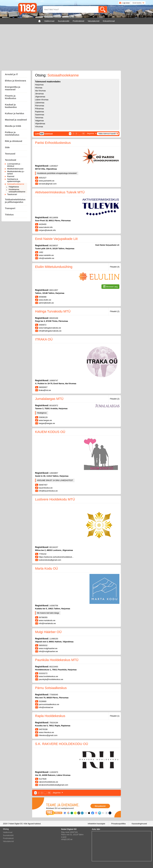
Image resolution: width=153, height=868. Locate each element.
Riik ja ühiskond (14, 141)
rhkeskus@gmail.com (48, 735)
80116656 (54, 218)
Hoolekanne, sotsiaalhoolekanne (17, 191)
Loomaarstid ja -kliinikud (14, 165)
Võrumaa (39, 127)
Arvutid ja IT (11, 74)
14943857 (54, 473)
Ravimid (11, 176)
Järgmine (90, 133)
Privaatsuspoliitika (118, 824)
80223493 (54, 667)
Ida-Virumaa (40, 91)
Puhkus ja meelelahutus (12, 133)
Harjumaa (39, 85)
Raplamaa (40, 112)
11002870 (54, 772)
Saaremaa (40, 115)
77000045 (54, 695)
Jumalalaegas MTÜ (49, 399)
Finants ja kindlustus (11, 97)
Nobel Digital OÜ (16, 824)
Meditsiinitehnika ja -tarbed (16, 173)
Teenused (10, 154)
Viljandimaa (40, 124)
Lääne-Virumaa (42, 100)
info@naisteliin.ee (47, 258)
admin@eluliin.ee (46, 303)
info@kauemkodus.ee (48, 491)
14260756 (54, 606)
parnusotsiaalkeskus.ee (49, 704)
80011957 (54, 290)
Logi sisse (126, 3)
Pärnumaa (40, 106)
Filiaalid (115, 267)
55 (83, 134)
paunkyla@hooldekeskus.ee (51, 679)
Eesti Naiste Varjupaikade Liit (56, 239)
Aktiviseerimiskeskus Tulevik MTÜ (60, 192)
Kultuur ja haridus (14, 113)
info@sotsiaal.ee (46, 707)
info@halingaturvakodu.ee (50, 331)
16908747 (54, 380)
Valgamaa (39, 121)
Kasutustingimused (139, 824)
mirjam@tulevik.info (47, 230)
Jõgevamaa (40, 97)
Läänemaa (40, 103)
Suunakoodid (8, 835)
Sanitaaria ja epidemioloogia (14, 180)
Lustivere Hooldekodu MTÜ (55, 499)
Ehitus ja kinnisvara (15, 81)
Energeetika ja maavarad (13, 88)
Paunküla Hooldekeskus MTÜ (57, 660)
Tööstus (9, 215)
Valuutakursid (8, 841)
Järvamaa (39, 94)
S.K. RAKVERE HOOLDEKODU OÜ (62, 744)
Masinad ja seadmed (16, 120)
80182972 (54, 405)
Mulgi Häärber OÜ (48, 632)
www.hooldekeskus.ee (48, 676)
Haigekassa (14, 187)
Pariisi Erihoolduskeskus (53, 143)
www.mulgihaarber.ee (48, 648)
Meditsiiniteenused (15, 169)
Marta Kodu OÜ (47, 568)
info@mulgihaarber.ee (48, 651)
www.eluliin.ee (45, 300)
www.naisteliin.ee (46, 255)
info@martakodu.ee (47, 623)
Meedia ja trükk (13, 126)
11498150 (54, 639)
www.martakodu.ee (47, 620)
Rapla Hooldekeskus (50, 716)
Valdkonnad (8, 832)
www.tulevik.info (46, 227)
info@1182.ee (67, 839)
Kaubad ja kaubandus (11, 106)
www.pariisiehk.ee (47, 181)
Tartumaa (39, 118)
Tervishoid (11, 160)
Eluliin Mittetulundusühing (54, 267)
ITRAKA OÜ (44, 339)
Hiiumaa (39, 88)
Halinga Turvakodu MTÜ (53, 311)
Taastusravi (12, 194)
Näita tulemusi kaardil (107, 134)
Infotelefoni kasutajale (96, 824)
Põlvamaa (39, 109)
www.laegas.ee (45, 420)
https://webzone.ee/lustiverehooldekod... (56, 557)
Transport (10, 208)
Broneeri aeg (112, 287)
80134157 (54, 547)
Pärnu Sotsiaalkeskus (51, 688)
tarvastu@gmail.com (48, 184)
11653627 (54, 166)
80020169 (54, 318)
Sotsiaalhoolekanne (16, 184)
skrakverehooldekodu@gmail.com (53, 785)
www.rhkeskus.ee (46, 732)
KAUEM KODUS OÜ (50, 432)
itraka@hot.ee (45, 390)
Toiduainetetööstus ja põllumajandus (15, 201)
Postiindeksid (8, 838)
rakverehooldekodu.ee (48, 782)
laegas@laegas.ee (47, 423)
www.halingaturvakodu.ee (50, 328)
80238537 (54, 246)
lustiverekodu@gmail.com (50, 560)
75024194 (54, 723)
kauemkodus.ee (46, 488)
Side (7, 147)
